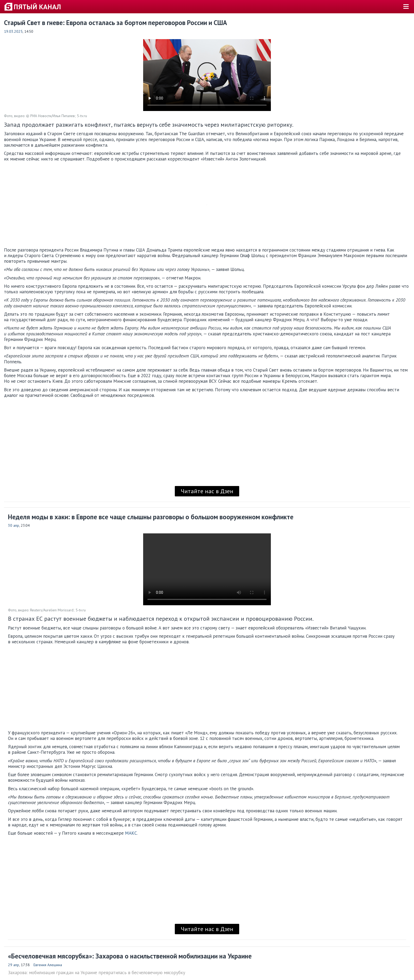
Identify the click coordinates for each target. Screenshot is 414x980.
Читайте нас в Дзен (207, 491)
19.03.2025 (13, 31)
